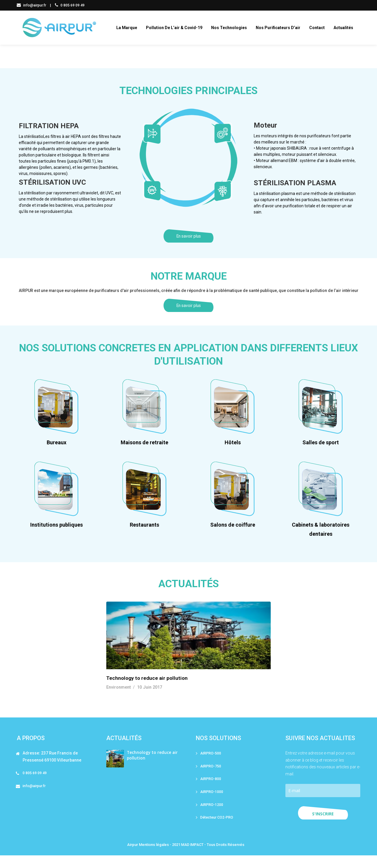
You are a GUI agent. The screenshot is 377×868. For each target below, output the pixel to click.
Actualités (346, 28)
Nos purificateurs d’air (281, 28)
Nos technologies (232, 28)
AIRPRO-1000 (212, 803)
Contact (320, 28)
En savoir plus (189, 240)
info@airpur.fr (32, 5)
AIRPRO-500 (211, 764)
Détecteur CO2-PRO (218, 830)
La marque (129, 28)
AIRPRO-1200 (212, 817)
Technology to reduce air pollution (148, 689)
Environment (118, 698)
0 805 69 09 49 (71, 5)
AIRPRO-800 (211, 791)
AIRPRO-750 (211, 777)
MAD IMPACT (192, 857)
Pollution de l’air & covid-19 (177, 28)
